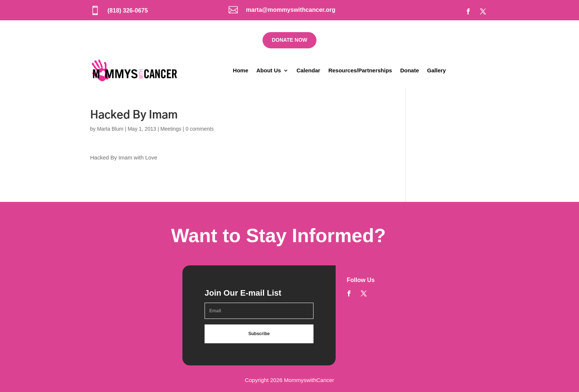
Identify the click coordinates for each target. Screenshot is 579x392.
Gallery (437, 70)
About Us (269, 70)
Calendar (308, 70)
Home (241, 70)
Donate (410, 70)
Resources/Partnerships (360, 70)
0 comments (199, 129)
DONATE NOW (289, 40)
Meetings (171, 129)
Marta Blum (110, 129)
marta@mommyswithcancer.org (291, 10)
